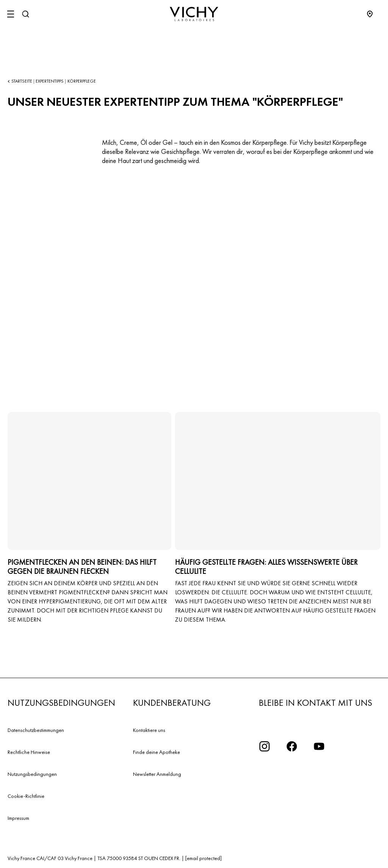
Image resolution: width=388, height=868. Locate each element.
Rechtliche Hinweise (29, 752)
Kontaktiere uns (149, 730)
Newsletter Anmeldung (157, 774)
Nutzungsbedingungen (32, 774)
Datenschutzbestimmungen (36, 730)
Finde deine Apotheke (156, 752)
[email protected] (203, 858)
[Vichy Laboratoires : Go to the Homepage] (194, 14)
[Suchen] (25, 14)
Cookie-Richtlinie (26, 796)
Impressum (18, 818)
